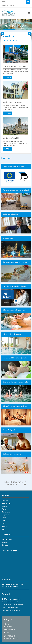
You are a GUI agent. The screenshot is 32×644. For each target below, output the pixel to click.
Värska (4, 527)
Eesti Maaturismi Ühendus (11, 611)
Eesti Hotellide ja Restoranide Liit (13, 605)
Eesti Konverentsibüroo (10, 608)
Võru (3, 529)
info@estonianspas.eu (10, 630)
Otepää (4, 506)
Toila (3, 524)
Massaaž (5, 542)
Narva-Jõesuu (7, 503)
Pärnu (4, 509)
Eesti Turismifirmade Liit (10, 602)
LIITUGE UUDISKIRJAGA (9, 6)
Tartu (3, 521)
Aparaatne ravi (7, 539)
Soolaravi (5, 545)
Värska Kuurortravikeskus (12, 102)
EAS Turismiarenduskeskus (11, 599)
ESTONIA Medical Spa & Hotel (14, 66)
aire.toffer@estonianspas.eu (11, 639)
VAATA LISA (7, 77)
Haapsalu (5, 500)
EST (28, 2)
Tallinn (4, 518)
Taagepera (5, 515)
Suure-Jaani (6, 512)
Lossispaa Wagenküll (11, 138)
